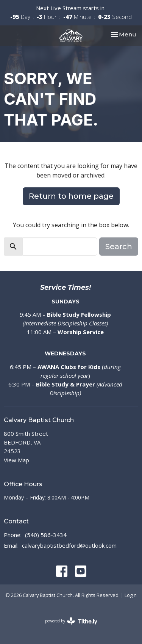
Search (119, 247)
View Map (16, 460)
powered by (71, 621)
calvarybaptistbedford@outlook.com (69, 545)
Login (131, 595)
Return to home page (71, 196)
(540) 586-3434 (46, 535)
